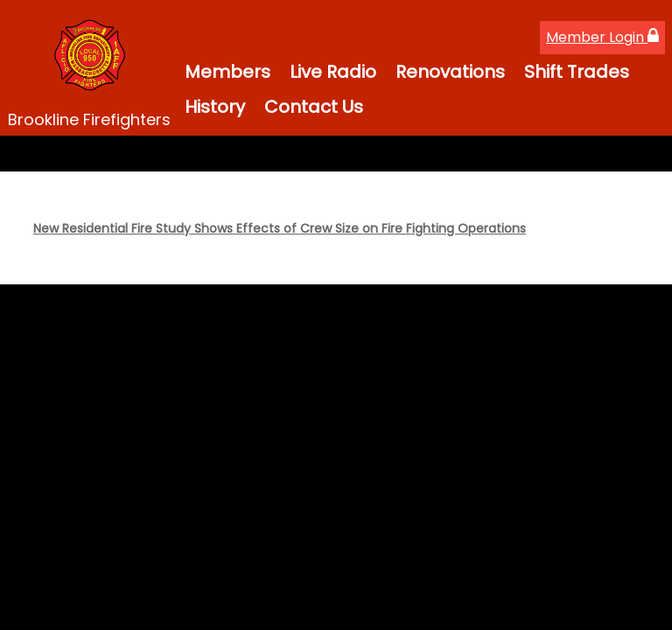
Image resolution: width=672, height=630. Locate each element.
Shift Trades (577, 72)
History (215, 107)
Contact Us (314, 107)
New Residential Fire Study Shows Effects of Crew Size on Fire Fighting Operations (280, 228)
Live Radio (333, 72)
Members (227, 72)
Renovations (450, 72)
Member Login (602, 37)
